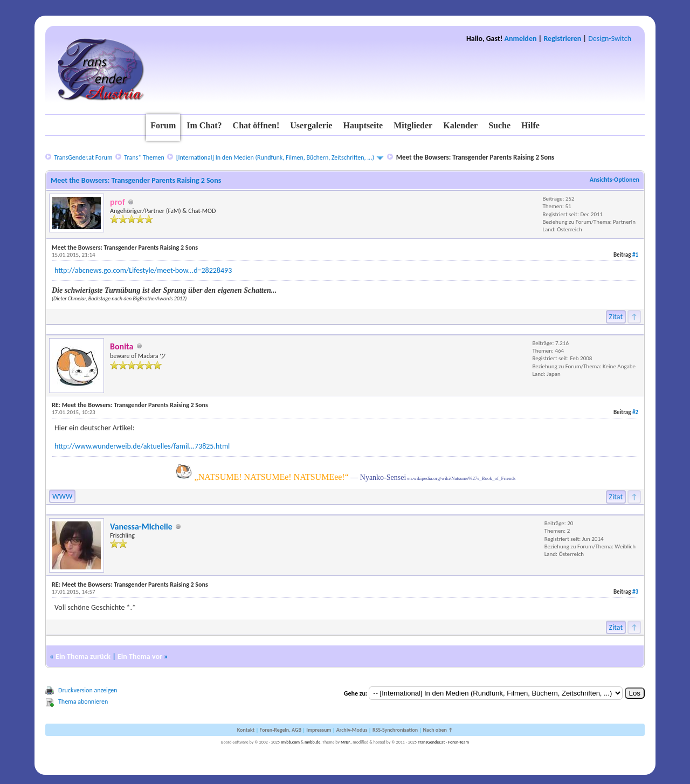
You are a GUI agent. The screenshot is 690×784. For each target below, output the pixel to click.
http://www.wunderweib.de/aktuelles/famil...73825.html (142, 446)
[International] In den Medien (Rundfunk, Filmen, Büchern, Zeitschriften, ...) (275, 157)
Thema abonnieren (83, 702)
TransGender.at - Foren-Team (443, 742)
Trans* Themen (144, 157)
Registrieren (562, 39)
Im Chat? (204, 125)
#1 (635, 255)
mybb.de (312, 742)
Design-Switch (610, 39)
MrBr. (346, 742)
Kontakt (246, 730)
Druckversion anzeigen (88, 690)
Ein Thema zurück (83, 656)
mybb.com (290, 742)
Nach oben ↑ (438, 730)
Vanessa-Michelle (141, 527)
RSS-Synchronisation (395, 730)
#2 (635, 412)
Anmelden (521, 39)
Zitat (616, 317)
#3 (635, 592)
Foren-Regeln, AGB (280, 730)
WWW (62, 496)
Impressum (319, 730)
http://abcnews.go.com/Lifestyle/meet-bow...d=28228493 (143, 270)
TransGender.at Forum (83, 157)
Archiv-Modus (352, 730)
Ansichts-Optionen (615, 180)
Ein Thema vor (140, 656)
